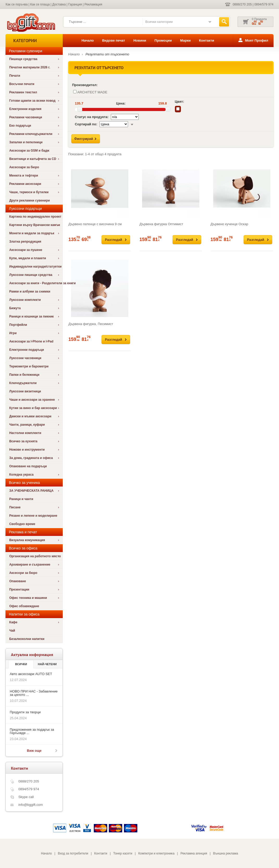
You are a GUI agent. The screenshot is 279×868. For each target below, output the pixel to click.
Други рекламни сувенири (29, 200)
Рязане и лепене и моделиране (33, 516)
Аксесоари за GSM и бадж (29, 151)
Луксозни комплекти (25, 300)
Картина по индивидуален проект (35, 217)
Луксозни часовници (25, 358)
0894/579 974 (264, 4)
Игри (13, 333)
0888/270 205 (242, 4)
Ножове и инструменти (27, 450)
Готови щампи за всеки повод (32, 101)
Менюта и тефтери (24, 176)
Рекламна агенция (194, 853)
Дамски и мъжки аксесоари (30, 416)
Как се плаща (40, 4)
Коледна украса (21, 475)
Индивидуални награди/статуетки (35, 267)
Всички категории (159, 22)
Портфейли (18, 325)
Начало (88, 40)
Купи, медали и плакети (28, 258)
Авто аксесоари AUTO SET (31, 674)
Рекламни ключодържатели (31, 134)
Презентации (19, 590)
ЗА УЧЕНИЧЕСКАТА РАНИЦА (31, 491)
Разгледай (113, 240)
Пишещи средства (23, 59)
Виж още (34, 751)
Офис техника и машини (28, 598)
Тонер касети (123, 853)
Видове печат (113, 40)
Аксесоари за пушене (26, 250)
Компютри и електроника (156, 853)
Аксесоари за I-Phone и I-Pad (31, 341)
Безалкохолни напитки (27, 639)
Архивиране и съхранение (30, 565)
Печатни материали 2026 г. (30, 67)
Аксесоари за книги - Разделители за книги (36, 283)
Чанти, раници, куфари (27, 425)
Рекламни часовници (26, 117)
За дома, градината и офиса (31, 458)
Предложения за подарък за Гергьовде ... (32, 731)
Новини (140, 40)
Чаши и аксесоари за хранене (32, 400)
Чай (12, 631)
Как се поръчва (17, 4)
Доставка (59, 4)
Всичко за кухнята (23, 441)
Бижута (15, 308)
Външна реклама (226, 853)
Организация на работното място (35, 556)
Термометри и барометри (29, 366)
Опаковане (17, 581)
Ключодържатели (23, 383)
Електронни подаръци (26, 350)
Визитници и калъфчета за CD (33, 159)
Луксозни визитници (25, 391)
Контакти (207, 40)
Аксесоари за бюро (24, 167)
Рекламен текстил (23, 92)
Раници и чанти (21, 499)
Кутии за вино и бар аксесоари (33, 408)
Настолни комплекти (25, 433)
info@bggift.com (30, 805)
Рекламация (93, 4)
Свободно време (22, 524)
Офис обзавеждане (24, 606)
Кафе (13, 622)
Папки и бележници (24, 375)
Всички (21, 664)
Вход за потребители (73, 853)
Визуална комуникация (27, 540)
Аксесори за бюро (23, 573)
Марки (185, 40)
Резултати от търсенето (107, 54)
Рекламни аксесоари (25, 184)
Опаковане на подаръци (28, 466)
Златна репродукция (25, 242)
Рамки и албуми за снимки (30, 292)
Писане (15, 507)
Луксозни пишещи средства (31, 275)
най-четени (47, 664)
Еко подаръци (20, 126)
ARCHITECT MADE (90, 92)
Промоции (163, 40)
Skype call (26, 797)
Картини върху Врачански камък (34, 225)
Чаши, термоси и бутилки (29, 192)
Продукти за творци (25, 712)
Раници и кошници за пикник (31, 316)
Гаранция (75, 4)
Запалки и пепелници (26, 142)
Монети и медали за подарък (32, 233)
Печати (15, 76)
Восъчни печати (22, 84)
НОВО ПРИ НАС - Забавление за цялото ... (34, 693)
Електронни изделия (25, 109)
